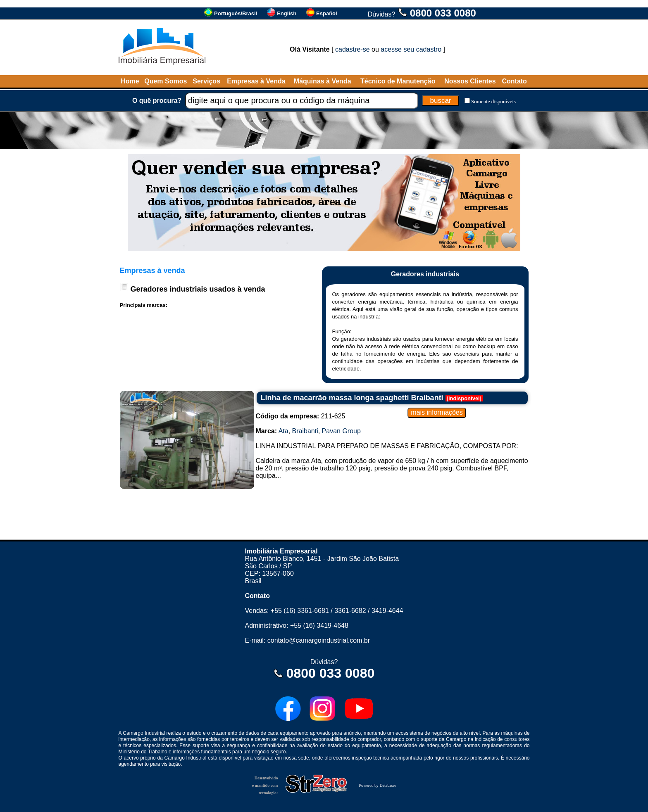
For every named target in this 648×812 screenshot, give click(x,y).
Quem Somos (166, 81)
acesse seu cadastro (411, 49)
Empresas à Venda (256, 81)
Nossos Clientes (470, 81)
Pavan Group (341, 431)
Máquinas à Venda (323, 81)
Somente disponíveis (493, 101)
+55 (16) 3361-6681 (300, 611)
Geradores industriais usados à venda (198, 289)
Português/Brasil (236, 13)
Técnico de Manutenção (398, 81)
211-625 (301, 416)
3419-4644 (387, 611)
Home (130, 81)
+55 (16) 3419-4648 (319, 626)
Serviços (206, 81)
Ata (283, 431)
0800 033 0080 (443, 13)
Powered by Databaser (377, 785)
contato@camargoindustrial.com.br (319, 640)
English (287, 13)
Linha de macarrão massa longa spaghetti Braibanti (352, 398)
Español (327, 13)
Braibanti (305, 431)
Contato (514, 81)
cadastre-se (353, 49)
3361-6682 (350, 611)
